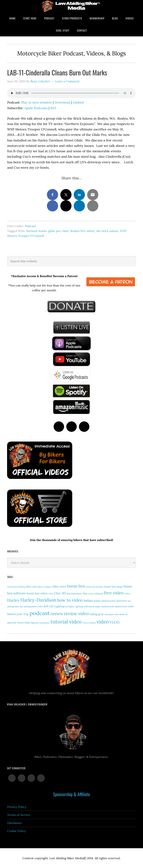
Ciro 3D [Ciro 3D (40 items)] (60, 593)
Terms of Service (19, 815)
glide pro (54, 231)
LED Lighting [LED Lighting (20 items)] (57, 606)
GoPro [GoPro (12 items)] (127, 594)
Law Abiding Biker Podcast (71, 6)
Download (62, 102)
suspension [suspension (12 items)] (44, 623)
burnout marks (36, 231)
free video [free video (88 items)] (114, 593)
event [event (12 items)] (91, 594)
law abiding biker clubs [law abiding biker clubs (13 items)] (31, 606)
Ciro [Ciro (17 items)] (51, 594)
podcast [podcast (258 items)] (40, 613)
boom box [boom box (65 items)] (76, 586)
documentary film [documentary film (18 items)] (77, 593)
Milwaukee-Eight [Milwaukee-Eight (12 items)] (92, 607)
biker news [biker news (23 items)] (59, 586)
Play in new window (37, 102)
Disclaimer (14, 823)
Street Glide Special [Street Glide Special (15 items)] (28, 623)
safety (91, 231)
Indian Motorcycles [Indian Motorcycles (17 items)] (104, 601)
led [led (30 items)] (46, 606)
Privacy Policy (17, 807)
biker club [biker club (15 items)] (31, 587)
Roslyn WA (78, 231)
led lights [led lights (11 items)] (70, 607)
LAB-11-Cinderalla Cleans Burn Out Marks (57, 72)
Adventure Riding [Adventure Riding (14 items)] (16, 587)
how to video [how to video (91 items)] (70, 600)
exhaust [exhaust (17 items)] (99, 594)
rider (66, 231)
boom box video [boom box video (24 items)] (37, 593)
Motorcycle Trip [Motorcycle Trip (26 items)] (18, 614)
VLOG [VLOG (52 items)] (115, 622)
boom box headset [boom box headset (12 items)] (95, 587)
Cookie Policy (16, 831)
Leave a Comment (67, 81)
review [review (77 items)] (57, 614)
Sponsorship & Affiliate (71, 794)
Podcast (30, 226)
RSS (53, 108)
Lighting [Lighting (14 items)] (79, 606)
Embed (78, 102)
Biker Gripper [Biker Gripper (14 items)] (45, 587)
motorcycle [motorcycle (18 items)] (108, 606)
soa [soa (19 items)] (117, 614)
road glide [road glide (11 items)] (109, 614)
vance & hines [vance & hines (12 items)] (89, 623)
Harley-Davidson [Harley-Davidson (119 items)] (38, 600)
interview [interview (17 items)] (122, 601)
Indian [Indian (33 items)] (88, 601)
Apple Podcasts (36, 108)
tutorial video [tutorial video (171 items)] (66, 622)
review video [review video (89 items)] (76, 614)
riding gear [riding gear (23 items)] (97, 614)
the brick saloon (107, 231)
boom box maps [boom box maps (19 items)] (113, 587)
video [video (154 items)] (103, 622)
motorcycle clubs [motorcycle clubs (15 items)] (124, 606)
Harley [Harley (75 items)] (13, 600)
